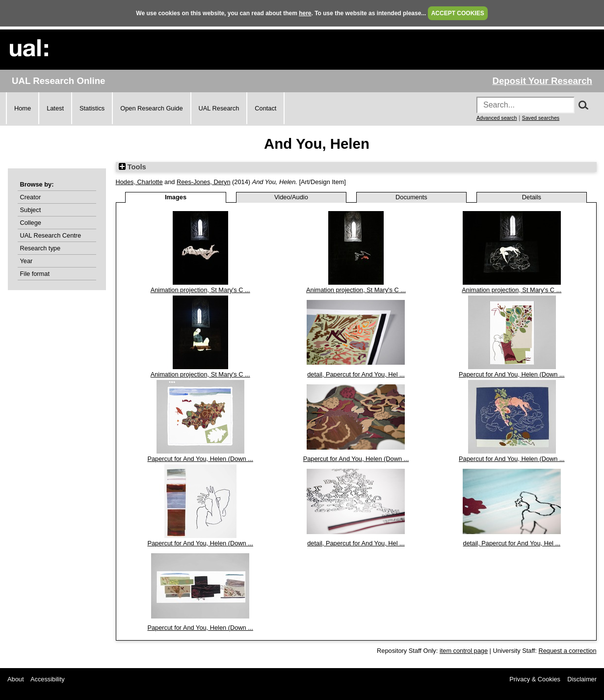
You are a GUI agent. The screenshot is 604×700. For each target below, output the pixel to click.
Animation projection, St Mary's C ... (200, 290)
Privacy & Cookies (535, 679)
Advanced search (497, 118)
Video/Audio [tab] (291, 197)
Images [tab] (176, 197)
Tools (132, 167)
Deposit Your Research (542, 81)
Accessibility (48, 679)
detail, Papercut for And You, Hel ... (356, 374)
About (15, 679)
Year (26, 261)
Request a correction (567, 651)
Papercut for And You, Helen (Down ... (512, 374)
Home (23, 108)
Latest (55, 108)
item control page (464, 651)
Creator (31, 197)
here (305, 13)
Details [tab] (532, 197)
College (31, 223)
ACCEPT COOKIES (458, 13)
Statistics (92, 108)
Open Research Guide (151, 108)
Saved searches (541, 118)
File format (35, 274)
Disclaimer (582, 679)
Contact (265, 108)
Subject (31, 210)
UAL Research (219, 108)
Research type (40, 248)
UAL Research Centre (51, 235)
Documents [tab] (411, 197)
